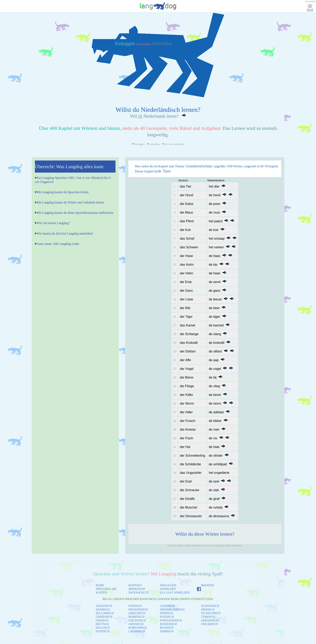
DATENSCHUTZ (139, 593)
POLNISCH (167, 617)
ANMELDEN (168, 589)
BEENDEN (207, 585)
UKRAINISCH (210, 620)
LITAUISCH (167, 606)
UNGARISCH (209, 624)
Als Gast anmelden (173, 144)
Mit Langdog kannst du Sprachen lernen (63, 192)
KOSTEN (101, 593)
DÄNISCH (102, 620)
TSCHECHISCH (211, 613)
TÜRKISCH (208, 617)
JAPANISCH (136, 624)
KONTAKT (135, 585)
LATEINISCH (137, 631)
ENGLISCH (103, 628)
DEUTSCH (102, 624)
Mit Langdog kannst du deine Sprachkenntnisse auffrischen (75, 213)
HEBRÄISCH (137, 617)
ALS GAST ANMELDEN (175, 593)
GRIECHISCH (137, 613)
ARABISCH (103, 610)
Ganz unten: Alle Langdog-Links (58, 244)
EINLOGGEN (168, 585)
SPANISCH (208, 610)
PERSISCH (167, 613)
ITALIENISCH (137, 620)
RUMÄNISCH (168, 624)
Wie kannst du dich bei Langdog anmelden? (65, 233)
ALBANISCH (104, 606)
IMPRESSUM (137, 589)
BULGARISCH (105, 613)
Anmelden (162, 43)
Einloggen (126, 43)
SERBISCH (167, 631)
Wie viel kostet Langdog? (53, 223)
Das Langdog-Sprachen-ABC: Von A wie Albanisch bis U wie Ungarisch (73, 180)
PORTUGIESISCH (171, 620)
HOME (100, 585)
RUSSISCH (167, 628)
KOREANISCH (138, 628)
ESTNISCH (102, 631)
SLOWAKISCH (210, 606)
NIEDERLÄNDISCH (172, 610)
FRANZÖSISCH (138, 610)
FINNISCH (135, 606)
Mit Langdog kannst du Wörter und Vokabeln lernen (70, 202)
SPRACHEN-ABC (107, 589)
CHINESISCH (104, 617)
